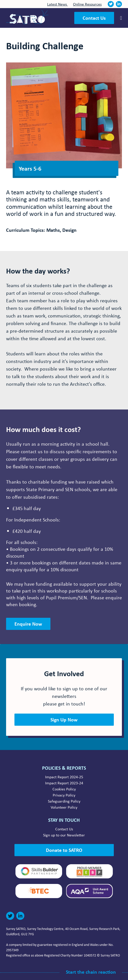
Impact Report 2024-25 (64, 777)
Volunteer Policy (64, 807)
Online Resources (87, 4)
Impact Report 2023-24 (64, 783)
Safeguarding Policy (64, 801)
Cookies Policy (64, 789)
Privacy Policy (64, 795)
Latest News (58, 4)
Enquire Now (28, 624)
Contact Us (94, 18)
